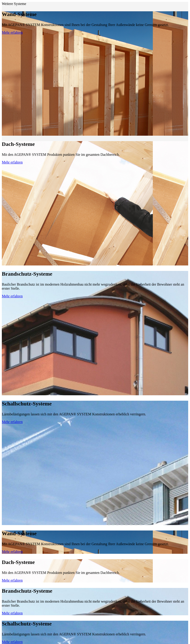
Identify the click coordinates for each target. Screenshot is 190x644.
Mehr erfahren (12, 32)
